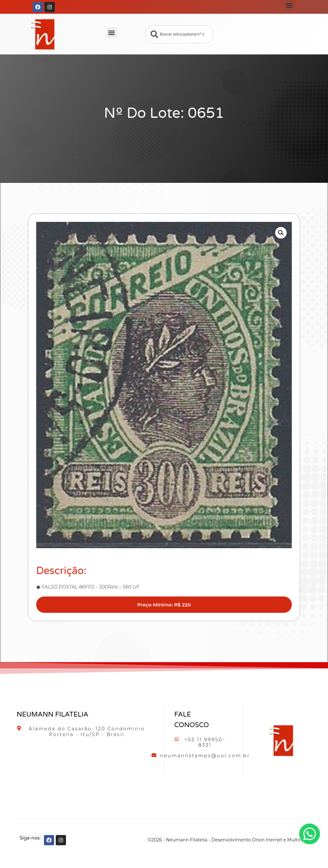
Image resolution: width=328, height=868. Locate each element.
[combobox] (179, 34)
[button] (289, 5)
